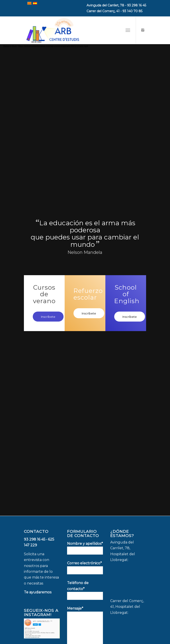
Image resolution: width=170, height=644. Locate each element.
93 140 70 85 (132, 11)
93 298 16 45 (137, 5)
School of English (127, 294)
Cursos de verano (44, 294)
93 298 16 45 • (36, 539)
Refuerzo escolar (88, 294)
